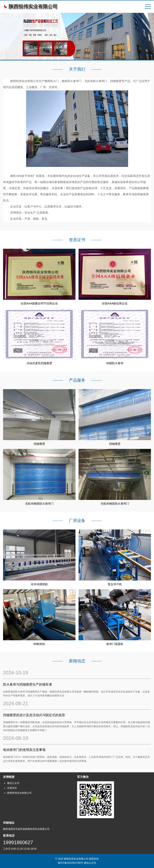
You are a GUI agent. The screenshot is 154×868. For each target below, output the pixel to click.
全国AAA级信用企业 (115, 303)
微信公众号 (13, 783)
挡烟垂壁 (39, 444)
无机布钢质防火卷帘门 (39, 504)
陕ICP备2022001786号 (70, 863)
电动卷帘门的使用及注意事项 (24, 750)
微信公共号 (90, 863)
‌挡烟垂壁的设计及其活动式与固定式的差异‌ (34, 715)
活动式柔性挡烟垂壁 (39, 363)
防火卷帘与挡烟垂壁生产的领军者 (28, 684)
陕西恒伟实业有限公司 (19, 793)
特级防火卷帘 (115, 363)
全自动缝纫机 (39, 584)
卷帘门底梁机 (115, 644)
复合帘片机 (115, 584)
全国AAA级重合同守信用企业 (39, 303)
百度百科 (12, 788)
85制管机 (39, 644)
